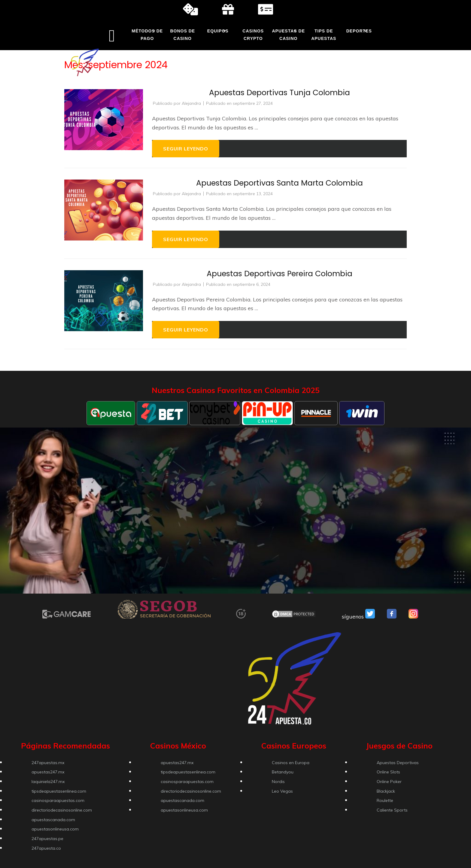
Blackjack (386, 791)
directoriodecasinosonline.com (62, 810)
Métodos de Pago (147, 35)
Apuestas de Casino (288, 35)
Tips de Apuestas (324, 35)
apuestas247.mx (48, 772)
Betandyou (283, 772)
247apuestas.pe (47, 839)
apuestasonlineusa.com (55, 829)
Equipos (218, 31)
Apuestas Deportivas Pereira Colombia (280, 274)
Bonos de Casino (182, 35)
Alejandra (191, 103)
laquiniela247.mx (48, 782)
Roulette (385, 800)
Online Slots (388, 772)
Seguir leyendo (186, 149)
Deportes (359, 31)
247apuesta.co (46, 848)
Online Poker (389, 782)
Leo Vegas (282, 791)
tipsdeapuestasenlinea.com (59, 791)
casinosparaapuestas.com (58, 800)
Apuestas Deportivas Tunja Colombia (280, 93)
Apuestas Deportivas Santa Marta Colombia (280, 183)
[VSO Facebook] (392, 617)
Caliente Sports (392, 810)
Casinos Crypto (253, 35)
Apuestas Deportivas (398, 763)
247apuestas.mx (48, 763)
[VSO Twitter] (370, 617)
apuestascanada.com (53, 820)
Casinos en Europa (291, 763)
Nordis (278, 782)
